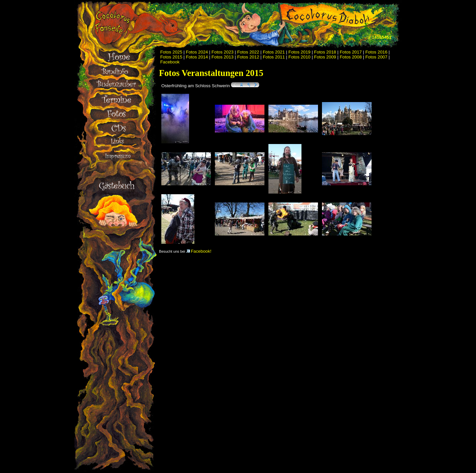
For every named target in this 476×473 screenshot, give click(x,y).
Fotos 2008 (351, 57)
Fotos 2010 (300, 57)
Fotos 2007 (376, 57)
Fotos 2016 (376, 52)
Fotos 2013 (223, 57)
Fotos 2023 (223, 52)
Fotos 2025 (171, 52)
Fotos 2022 (248, 52)
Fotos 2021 (274, 52)
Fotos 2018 (325, 52)
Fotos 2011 (274, 57)
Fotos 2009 (325, 57)
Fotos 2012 (248, 57)
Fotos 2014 (197, 57)
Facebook (170, 62)
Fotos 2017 (351, 52)
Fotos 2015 (171, 57)
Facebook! (199, 251)
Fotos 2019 (300, 52)
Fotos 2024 (197, 52)
